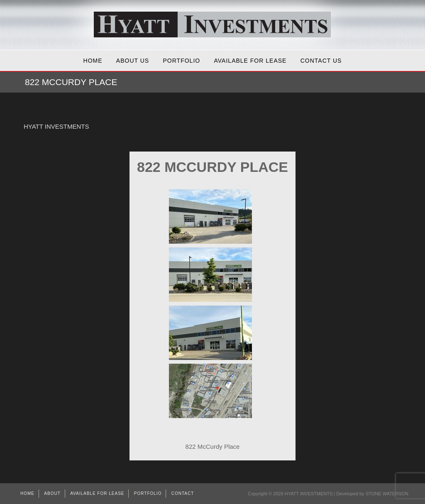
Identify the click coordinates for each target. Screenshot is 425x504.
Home (93, 61)
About (52, 493)
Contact (183, 493)
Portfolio (182, 61)
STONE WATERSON (387, 494)
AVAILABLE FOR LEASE (250, 61)
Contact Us (321, 61)
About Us (133, 61)
